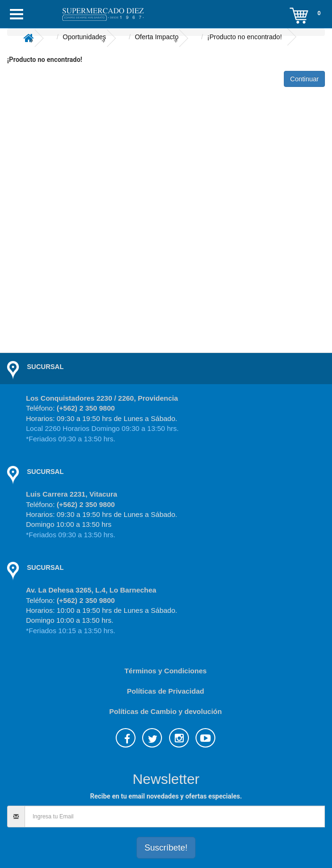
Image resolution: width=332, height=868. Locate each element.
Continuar (304, 79)
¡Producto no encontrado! (245, 37)
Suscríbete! (166, 848)
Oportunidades (85, 37)
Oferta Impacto (157, 37)
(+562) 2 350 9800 (86, 408)
